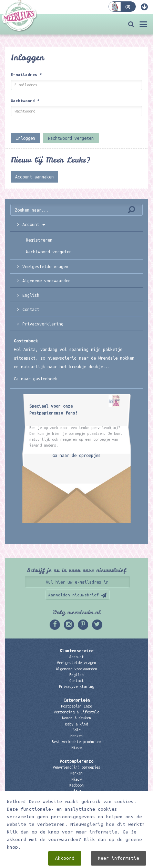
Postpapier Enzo (76, 706)
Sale (76, 730)
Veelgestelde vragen (76, 663)
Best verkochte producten (76, 742)
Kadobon (76, 785)
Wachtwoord (25, 101)
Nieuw (76, 748)
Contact (31, 309)
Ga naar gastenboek (35, 379)
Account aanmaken (34, 177)
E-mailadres (26, 74)
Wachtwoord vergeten (71, 138)
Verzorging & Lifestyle (76, 712)
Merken (76, 736)
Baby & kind (76, 724)
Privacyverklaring (43, 324)
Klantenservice (76, 651)
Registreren (39, 240)
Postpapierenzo (76, 761)
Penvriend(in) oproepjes (76, 767)
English (31, 295)
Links (76, 791)
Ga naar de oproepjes (76, 455)
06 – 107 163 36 (76, 822)
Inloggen (25, 138)
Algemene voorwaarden (47, 281)
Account (34, 224)
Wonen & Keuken (76, 718)
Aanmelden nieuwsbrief (74, 595)
